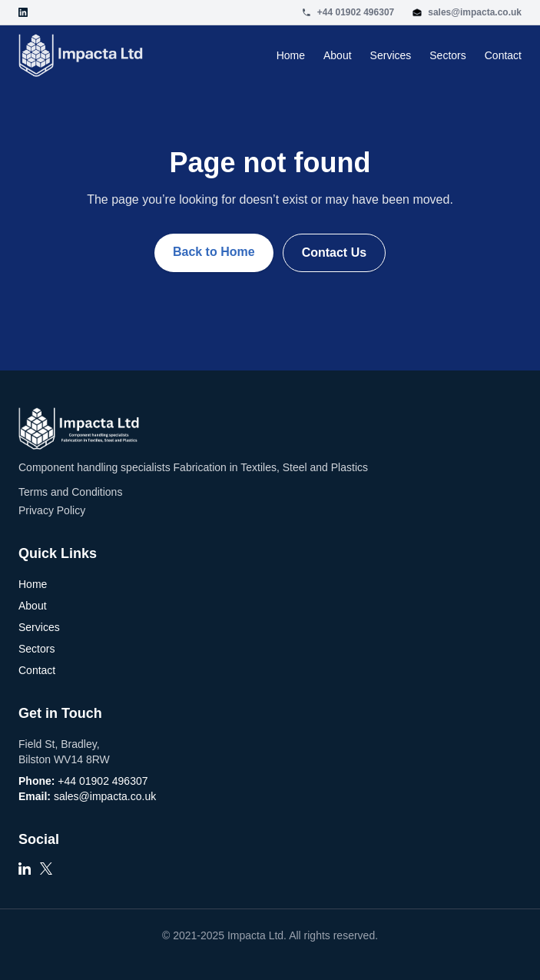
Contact (503, 55)
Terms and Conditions (70, 492)
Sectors (447, 55)
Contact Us (334, 252)
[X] (46, 873)
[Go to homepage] (81, 55)
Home (291, 55)
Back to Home (214, 252)
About (338, 55)
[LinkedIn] (25, 873)
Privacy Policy (52, 510)
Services (391, 55)
